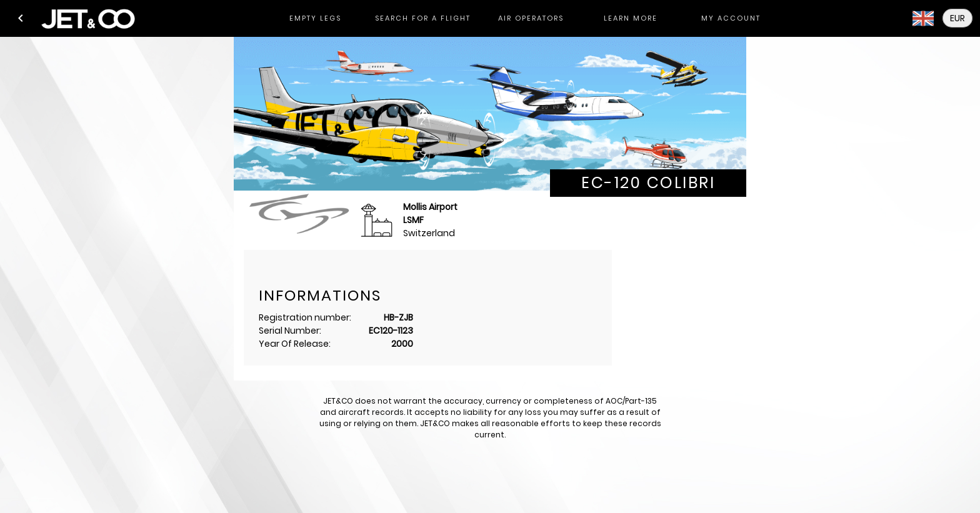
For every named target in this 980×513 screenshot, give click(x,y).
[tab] (315, 18)
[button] (21, 18)
